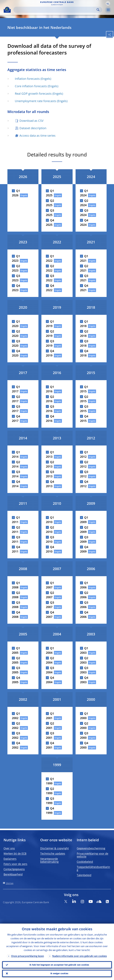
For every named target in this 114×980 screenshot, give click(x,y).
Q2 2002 (16, 726)
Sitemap (10, 883)
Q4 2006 (84, 615)
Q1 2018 (84, 324)
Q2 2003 (84, 660)
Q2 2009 (84, 530)
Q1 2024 (84, 193)
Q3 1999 (50, 801)
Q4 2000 (84, 745)
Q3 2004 (50, 670)
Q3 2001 (50, 735)
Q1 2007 (50, 585)
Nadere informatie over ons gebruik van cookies (80, 956)
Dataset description (33, 128)
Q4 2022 (50, 288)
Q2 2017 (16, 399)
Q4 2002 (16, 745)
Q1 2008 (16, 585)
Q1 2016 (50, 389)
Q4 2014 (16, 484)
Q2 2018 (84, 333)
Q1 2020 (16, 324)
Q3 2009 (84, 539)
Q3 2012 (84, 474)
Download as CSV (31, 121)
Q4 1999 (50, 811)
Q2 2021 (84, 268)
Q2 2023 (16, 268)
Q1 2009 (84, 520)
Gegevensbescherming (91, 848)
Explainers (10, 859)
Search (98, 10)
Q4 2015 (84, 418)
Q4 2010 (50, 549)
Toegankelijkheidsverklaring (93, 868)
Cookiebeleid (85, 862)
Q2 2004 (50, 660)
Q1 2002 (16, 716)
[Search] (55, 10)
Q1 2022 (50, 258)
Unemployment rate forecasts (35, 101)
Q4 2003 (84, 680)
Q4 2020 (16, 353)
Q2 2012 (84, 464)
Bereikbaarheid (13, 874)
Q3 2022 (50, 278)
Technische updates (53, 853)
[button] (108, 3)
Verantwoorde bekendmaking (49, 860)
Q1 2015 (84, 389)
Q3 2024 (84, 213)
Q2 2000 (84, 726)
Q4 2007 (50, 615)
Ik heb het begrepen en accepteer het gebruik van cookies (59, 965)
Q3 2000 (84, 735)
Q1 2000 (84, 716)
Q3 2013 (50, 474)
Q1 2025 (50, 193)
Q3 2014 (16, 474)
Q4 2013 (50, 484)
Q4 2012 (84, 484)
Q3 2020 (16, 343)
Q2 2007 (50, 595)
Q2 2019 (50, 333)
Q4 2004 (50, 680)
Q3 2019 (50, 343)
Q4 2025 (50, 222)
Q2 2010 (50, 530)
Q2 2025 (50, 203)
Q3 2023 (16, 278)
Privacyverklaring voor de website (92, 855)
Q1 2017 (16, 389)
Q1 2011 (16, 520)
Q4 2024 (84, 222)
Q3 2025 (50, 213)
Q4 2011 (16, 549)
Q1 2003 (84, 650)
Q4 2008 (16, 615)
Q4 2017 (16, 418)
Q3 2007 (50, 605)
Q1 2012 (84, 454)
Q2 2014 (16, 464)
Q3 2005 (16, 670)
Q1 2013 (50, 454)
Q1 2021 (84, 258)
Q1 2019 (50, 324)
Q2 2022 (50, 268)
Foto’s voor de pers (15, 864)
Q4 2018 (84, 353)
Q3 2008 (16, 605)
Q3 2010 (50, 539)
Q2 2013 (50, 464)
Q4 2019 (50, 353)
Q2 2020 (16, 333)
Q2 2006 (84, 595)
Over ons (9, 848)
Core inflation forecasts (31, 86)
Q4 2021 (84, 288)
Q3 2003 (84, 670)
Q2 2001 (50, 726)
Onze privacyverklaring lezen (28, 956)
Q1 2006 (84, 585)
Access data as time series (37, 136)
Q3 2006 (84, 605)
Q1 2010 (50, 520)
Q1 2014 (16, 454)
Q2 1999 (50, 791)
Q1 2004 (50, 650)
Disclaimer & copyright (54, 848)
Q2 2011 (16, 530)
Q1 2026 (16, 193)
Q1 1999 (50, 781)
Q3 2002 (16, 735)
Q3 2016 (50, 409)
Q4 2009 (84, 549)
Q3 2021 (84, 278)
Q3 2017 (16, 409)
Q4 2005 (16, 680)
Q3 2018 (84, 343)
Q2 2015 (84, 399)
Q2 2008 (16, 595)
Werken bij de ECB (15, 853)
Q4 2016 (50, 418)
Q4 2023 (16, 288)
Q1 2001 (50, 716)
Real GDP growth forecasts (33, 94)
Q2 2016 (50, 399)
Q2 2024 (84, 203)
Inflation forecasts (27, 79)
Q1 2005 (16, 650)
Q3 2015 (84, 409)
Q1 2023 (16, 258)
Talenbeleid (84, 875)
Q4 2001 (50, 745)
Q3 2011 (16, 539)
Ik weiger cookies (59, 973)
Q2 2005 (16, 660)
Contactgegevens (14, 869)
